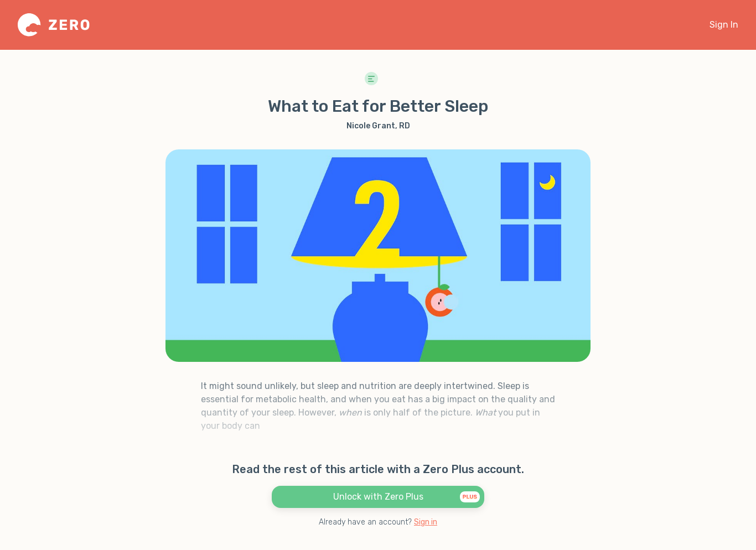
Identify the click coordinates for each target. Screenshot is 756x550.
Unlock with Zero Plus (407, 496)
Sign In (724, 25)
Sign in (426, 522)
